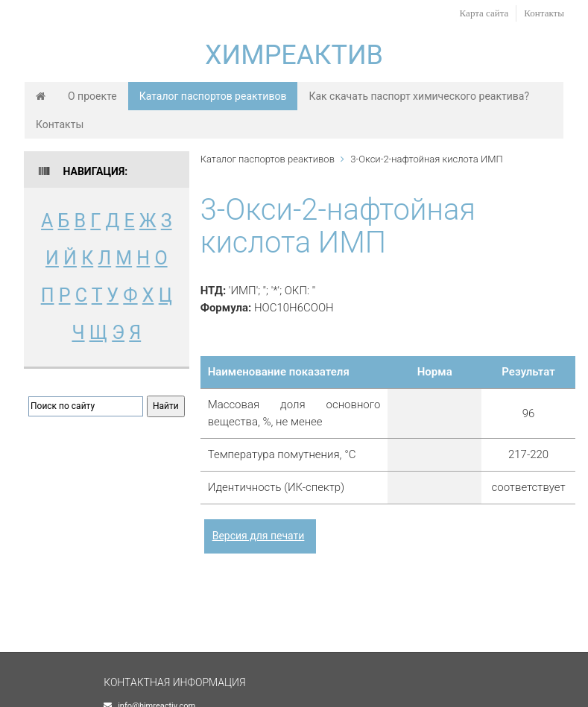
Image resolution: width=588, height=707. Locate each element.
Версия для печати (259, 536)
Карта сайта (484, 13)
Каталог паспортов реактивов (213, 96)
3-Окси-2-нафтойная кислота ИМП (426, 159)
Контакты (544, 13)
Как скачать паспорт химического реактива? (419, 96)
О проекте (92, 96)
